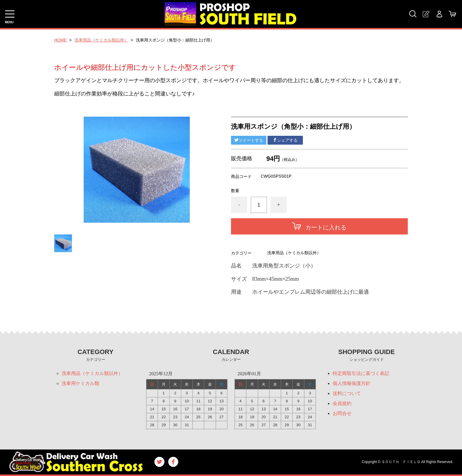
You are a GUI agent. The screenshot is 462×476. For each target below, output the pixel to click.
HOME (60, 40)
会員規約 (342, 403)
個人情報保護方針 (352, 383)
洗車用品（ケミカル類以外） (101, 40)
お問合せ (342, 413)
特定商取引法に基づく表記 (361, 373)
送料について (347, 393)
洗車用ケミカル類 (80, 383)
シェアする (285, 140)
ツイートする (249, 140)
